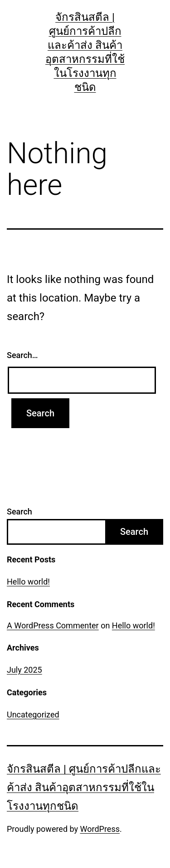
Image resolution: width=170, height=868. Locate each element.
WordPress (100, 829)
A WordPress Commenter (53, 625)
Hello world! (28, 582)
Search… (22, 355)
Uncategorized (33, 715)
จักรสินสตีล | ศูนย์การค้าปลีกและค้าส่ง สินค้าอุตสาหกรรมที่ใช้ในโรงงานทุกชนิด (84, 788)
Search (19, 512)
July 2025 (24, 670)
